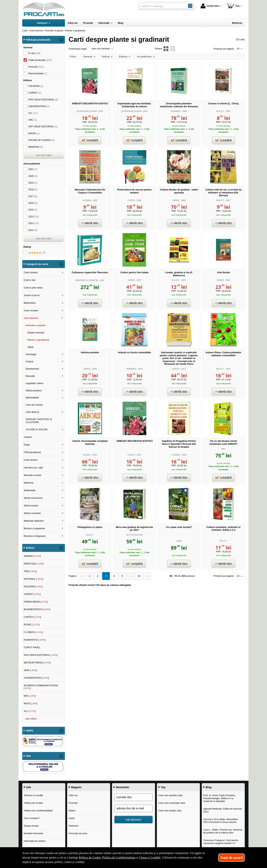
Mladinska (36, 147)
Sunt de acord (231, 858)
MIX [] (30, 696)
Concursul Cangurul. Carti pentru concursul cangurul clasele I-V (221, 842)
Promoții (73, 803)
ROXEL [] (32, 625)
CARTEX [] (32, 617)
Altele (31, 347)
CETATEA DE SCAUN (87, 111)
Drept (27, 445)
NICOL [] (31, 703)
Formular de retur (78, 833)
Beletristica (30, 303)
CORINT (35, 93)
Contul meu (210, 6)
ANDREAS (131, 369)
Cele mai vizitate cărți (170, 811)
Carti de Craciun (34, 405)
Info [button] (29, 787)
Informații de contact (35, 841)
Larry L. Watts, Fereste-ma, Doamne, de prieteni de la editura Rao (223, 831)
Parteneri (74, 826)
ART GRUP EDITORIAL (43, 127)
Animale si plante (36, 325)
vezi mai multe (43, 155)
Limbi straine (31, 460)
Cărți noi (73, 795)
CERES (176, 200)
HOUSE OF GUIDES (41, 140)
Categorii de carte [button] (37, 264)
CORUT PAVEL (32, 647)
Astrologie (31, 354)
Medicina (29, 483)
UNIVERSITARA (39, 106)
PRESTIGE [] (34, 564)
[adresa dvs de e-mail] (133, 808)
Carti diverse (31, 318)
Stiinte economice (33, 498)
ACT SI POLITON (135, 535)
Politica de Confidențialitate (38, 811)
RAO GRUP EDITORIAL (43, 100)
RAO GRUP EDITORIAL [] (41, 655)
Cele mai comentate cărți (172, 803)
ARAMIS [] (32, 556)
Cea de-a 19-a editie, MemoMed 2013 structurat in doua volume (220, 821)
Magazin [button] (76, 787)
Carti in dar (30, 280)
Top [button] (163, 787)
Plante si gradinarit (38, 340)
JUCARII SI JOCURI (37, 429)
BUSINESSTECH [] (37, 609)
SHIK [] (30, 670)
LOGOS (131, 200)
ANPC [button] (30, 731)
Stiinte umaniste (32, 513)
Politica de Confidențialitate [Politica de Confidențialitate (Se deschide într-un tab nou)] (119, 858)
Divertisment (32, 369)
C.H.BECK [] (33, 632)
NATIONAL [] (33, 579)
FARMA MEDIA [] (36, 602)
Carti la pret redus (33, 288)
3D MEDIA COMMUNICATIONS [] (41, 687)
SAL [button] (29, 756)
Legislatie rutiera (34, 383)
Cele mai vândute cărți (170, 795)
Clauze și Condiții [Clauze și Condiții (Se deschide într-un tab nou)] (150, 858)
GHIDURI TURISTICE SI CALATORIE (39, 421)
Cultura (29, 362)
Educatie (30, 376)
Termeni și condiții (33, 795)
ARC (223, 449)
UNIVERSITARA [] (36, 678)
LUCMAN (87, 200)
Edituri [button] (30, 548)
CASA (179, 541)
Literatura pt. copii (33, 468)
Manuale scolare (33, 475)
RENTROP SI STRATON (87, 280)
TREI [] (30, 571)
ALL (33, 113)
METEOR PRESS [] (37, 663)
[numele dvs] (133, 797)
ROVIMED (176, 111)
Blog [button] (209, 787)
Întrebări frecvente (33, 833)
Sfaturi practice (34, 390)
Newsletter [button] (123, 787)
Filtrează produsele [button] (38, 40)
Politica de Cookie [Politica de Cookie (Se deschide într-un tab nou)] (90, 858)
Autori (72, 818)
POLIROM (36, 86)
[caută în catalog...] (162, 6)
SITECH (176, 369)
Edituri (72, 811)
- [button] (61, 40)
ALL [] (30, 711)
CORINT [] (32, 594)
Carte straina (31, 272)
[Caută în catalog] (190, 6)
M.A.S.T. (220, 111)
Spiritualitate (32, 398)
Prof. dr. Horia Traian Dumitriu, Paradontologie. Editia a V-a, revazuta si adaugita (220, 798)
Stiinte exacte (31, 506)
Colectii (28, 437)
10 (136, 576)
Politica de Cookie (33, 803)
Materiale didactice (34, 521)
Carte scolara (31, 310)
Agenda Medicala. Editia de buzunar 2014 (223, 810)
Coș (233, 6)
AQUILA (87, 455)
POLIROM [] (33, 586)
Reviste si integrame (35, 536)
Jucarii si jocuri (32, 295)
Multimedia (30, 490)
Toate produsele (40, 60)
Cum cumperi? (32, 818)
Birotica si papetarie (34, 528)
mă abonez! (134, 820)
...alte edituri (30, 719)
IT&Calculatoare (32, 452)
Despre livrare (31, 826)
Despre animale (36, 333)
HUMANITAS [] (35, 640)
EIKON (34, 133)
